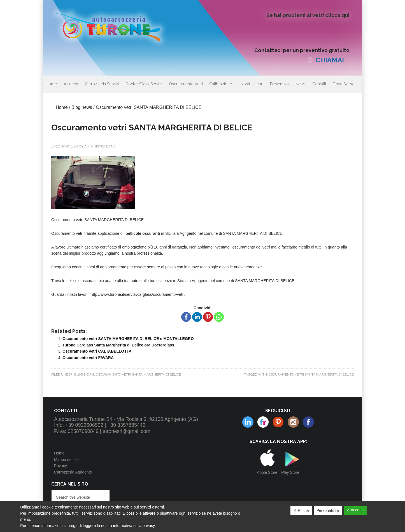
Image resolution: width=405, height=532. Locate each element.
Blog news (84, 374)
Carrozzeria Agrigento (73, 472)
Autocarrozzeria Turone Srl (113, 27)
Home (59, 453)
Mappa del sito (67, 460)
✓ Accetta (355, 510)
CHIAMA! (330, 60)
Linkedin (293, 422)
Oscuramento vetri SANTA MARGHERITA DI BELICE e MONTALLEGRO (128, 339)
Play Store (290, 472)
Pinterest (263, 422)
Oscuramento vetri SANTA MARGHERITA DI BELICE (138, 374)
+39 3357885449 (126, 425)
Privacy (60, 466)
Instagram (278, 422)
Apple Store (267, 472)
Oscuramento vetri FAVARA (88, 358)
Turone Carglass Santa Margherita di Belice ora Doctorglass (118, 345)
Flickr (248, 422)
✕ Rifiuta (301, 510)
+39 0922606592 (84, 425)
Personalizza (328, 510)
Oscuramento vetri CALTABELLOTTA (97, 351)
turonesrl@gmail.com (127, 431)
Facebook (308, 422)
